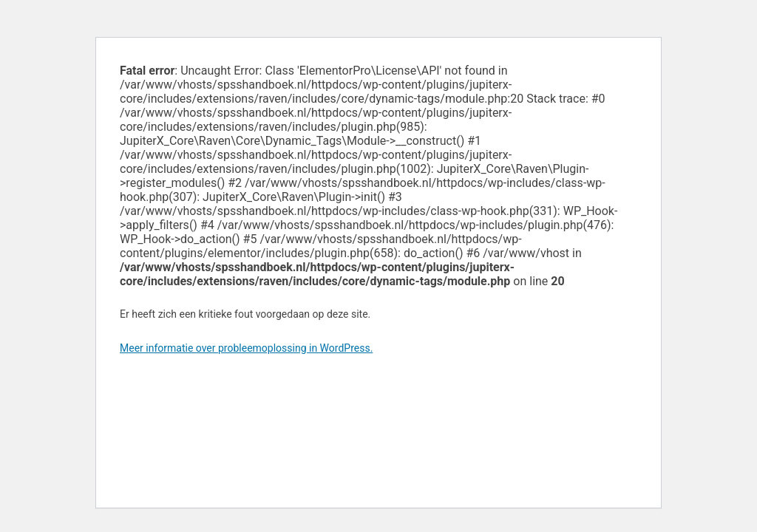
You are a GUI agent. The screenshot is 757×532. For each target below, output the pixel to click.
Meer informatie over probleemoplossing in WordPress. (246, 348)
